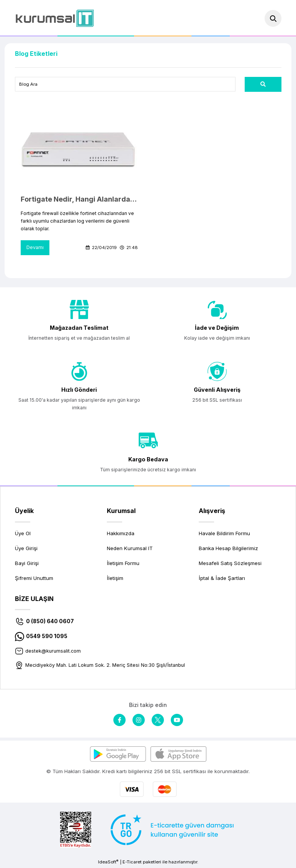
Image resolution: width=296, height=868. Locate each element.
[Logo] (55, 18)
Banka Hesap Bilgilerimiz (228, 549)
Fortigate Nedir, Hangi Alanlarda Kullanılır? (79, 199)
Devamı (35, 248)
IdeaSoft (108, 862)
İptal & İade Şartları (222, 579)
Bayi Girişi (27, 564)
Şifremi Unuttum (34, 579)
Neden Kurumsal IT (130, 549)
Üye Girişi (26, 549)
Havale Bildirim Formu (224, 534)
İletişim (115, 579)
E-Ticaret (132, 863)
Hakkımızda (121, 534)
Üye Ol (23, 534)
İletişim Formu (123, 564)
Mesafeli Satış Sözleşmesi (230, 564)
